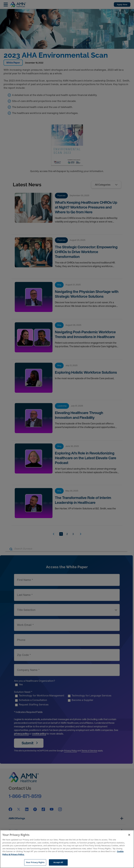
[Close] (129, 835)
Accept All (58, 862)
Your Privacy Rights (35, 862)
